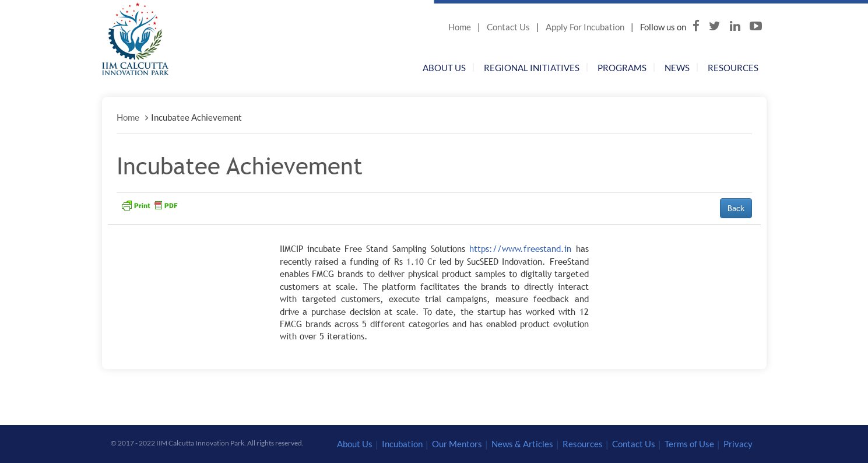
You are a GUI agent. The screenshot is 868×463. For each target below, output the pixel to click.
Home (460, 27)
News (677, 68)
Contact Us (508, 27)
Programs (622, 68)
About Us (444, 68)
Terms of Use (689, 444)
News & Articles (522, 444)
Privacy (738, 444)
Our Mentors (457, 444)
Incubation (402, 444)
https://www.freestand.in (520, 248)
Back (736, 208)
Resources (733, 68)
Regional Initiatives (532, 68)
